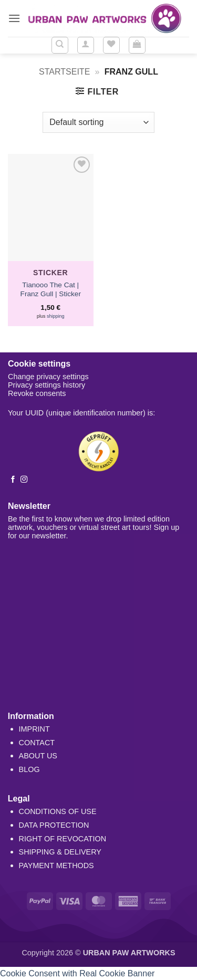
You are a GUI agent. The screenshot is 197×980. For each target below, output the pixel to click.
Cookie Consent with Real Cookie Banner (77, 973)
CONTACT (37, 743)
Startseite (64, 72)
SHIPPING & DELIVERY (60, 852)
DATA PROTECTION (54, 825)
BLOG (29, 769)
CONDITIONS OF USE (58, 811)
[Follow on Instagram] (24, 480)
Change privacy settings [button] (48, 377)
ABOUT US (38, 756)
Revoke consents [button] (37, 393)
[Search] (60, 45)
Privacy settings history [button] (46, 385)
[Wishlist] (111, 45)
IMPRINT (34, 729)
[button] (14, 18)
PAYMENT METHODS (56, 866)
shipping (56, 316)
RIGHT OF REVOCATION (63, 839)
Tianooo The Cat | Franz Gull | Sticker (51, 290)
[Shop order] (98, 122)
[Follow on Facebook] (13, 480)
